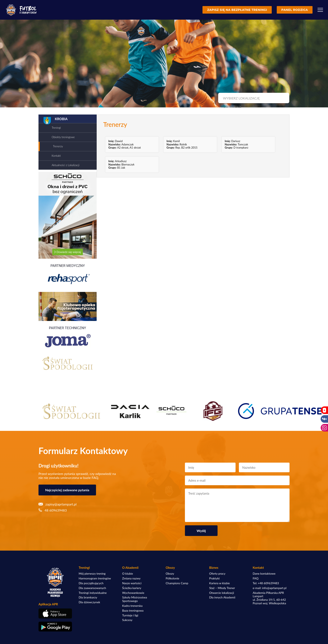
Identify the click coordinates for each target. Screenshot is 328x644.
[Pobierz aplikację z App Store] (55, 613)
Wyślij (201, 531)
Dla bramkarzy (88, 597)
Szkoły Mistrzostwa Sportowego (135, 599)
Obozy (170, 574)
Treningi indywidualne (93, 593)
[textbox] (253, 98)
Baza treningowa (133, 611)
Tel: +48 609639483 (266, 583)
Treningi (56, 128)
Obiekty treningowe (63, 137)
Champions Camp (177, 583)
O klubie (128, 574)
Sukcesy (127, 620)
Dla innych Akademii (222, 597)
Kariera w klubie (219, 583)
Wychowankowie (133, 593)
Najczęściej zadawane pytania (67, 490)
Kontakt (56, 156)
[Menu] (320, 10)
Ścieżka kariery (132, 588)
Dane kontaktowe (264, 574)
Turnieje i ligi (130, 615)
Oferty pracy (217, 574)
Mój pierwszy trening (92, 574)
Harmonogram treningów (95, 578)
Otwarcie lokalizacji (222, 593)
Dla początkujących (91, 583)
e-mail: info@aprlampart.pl (270, 588)
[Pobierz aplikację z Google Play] (55, 627)
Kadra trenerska (132, 606)
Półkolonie (172, 578)
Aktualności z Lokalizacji (66, 165)
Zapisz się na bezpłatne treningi (237, 10)
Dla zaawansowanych (92, 588)
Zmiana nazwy (131, 578)
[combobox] (253, 98)
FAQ (256, 578)
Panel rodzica (295, 10)
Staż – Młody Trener (222, 588)
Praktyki (214, 578)
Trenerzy (58, 146)
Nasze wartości (132, 583)
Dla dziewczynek (89, 602)
